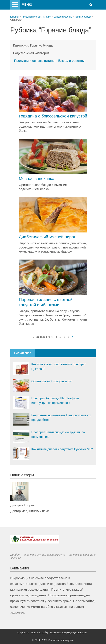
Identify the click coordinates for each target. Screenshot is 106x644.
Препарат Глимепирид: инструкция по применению (58, 435)
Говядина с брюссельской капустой (53, 116)
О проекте (23, 632)
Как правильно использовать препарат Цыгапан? (59, 367)
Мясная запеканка (37, 179)
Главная (15, 17)
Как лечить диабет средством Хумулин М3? (62, 449)
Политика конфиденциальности (68, 632)
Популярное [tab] (23, 353)
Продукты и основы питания (36, 17)
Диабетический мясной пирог (47, 237)
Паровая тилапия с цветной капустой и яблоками (46, 302)
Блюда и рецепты (63, 17)
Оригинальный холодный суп (52, 381)
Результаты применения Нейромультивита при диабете (61, 418)
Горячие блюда (83, 17)
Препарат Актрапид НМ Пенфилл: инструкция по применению (55, 401)
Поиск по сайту (40, 632)
